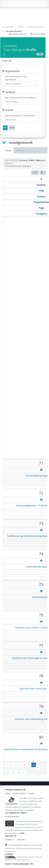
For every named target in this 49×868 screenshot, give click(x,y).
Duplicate (21, 150)
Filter (5, 128)
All (35, 172)
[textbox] (21, 84)
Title (41, 191)
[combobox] (20, 84)
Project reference (12, 817)
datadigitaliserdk (14, 31)
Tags (41, 208)
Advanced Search (36, 27)
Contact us (10, 840)
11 (13, 772)
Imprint (31, 793)
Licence (41, 196)
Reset (12, 128)
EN (31, 864)
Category (41, 214)
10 (8, 772)
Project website (19, 793)
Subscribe (21, 840)
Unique (8, 150)
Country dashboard (38, 34)
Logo (11, 801)
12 (19, 772)
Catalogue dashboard (18, 34)
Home (21, 27)
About (8, 793)
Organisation (41, 202)
